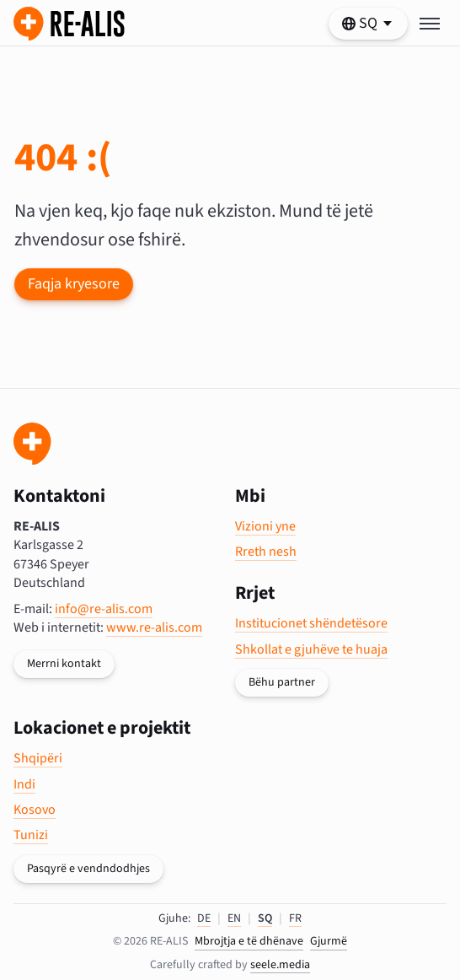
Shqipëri (38, 758)
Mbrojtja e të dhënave (249, 942)
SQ (265, 918)
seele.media (280, 965)
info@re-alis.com (104, 609)
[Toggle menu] (430, 24)
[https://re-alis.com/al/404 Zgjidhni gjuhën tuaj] (368, 24)
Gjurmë (329, 942)
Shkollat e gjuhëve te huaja (311, 649)
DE (204, 918)
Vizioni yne (265, 526)
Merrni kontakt (64, 664)
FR (295, 918)
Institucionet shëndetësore (311, 623)
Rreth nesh (266, 552)
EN (234, 918)
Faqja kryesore (74, 284)
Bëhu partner (282, 682)
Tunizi (31, 835)
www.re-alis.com (154, 627)
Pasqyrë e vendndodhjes (88, 869)
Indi (24, 784)
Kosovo (35, 810)
